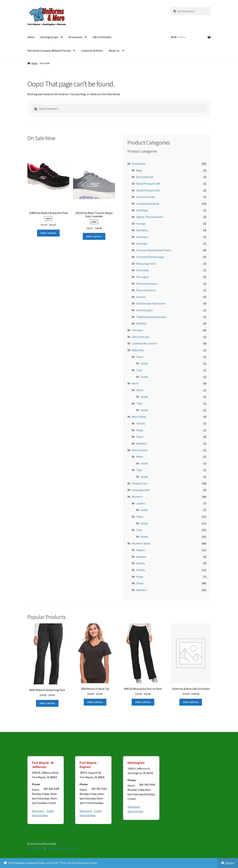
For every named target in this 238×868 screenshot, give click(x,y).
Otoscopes (143, 270)
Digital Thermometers (150, 217)
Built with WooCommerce (61, 848)
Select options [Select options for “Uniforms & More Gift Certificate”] (191, 702)
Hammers (142, 237)
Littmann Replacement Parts (154, 250)
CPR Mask (142, 210)
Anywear (141, 557)
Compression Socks (148, 204)
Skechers (142, 443)
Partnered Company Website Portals (49, 51)
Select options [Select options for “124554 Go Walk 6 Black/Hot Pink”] (48, 233)
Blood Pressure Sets (148, 190)
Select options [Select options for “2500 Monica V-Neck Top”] (95, 702)
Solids (144, 363)
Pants (140, 357)
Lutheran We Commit (145, 343)
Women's (137, 497)
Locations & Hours (92, 51)
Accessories (75, 37)
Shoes (31, 37)
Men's (135, 383)
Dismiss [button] (229, 863)
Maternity (138, 350)
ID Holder (142, 244)
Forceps (141, 224)
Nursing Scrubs (49, 37)
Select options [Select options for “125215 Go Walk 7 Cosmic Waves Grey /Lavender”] (94, 236)
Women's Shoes (141, 543)
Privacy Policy (36, 848)
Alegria (141, 550)
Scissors (141, 297)
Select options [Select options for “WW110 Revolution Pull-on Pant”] (143, 702)
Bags (139, 170)
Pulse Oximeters (146, 290)
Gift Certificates (102, 37)
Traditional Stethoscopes (151, 317)
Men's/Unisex (140, 450)
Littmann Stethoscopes (150, 257)
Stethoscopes (145, 310)
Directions (38, 811)
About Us (114, 51)
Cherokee (137, 330)
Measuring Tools (146, 264)
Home (34, 63)
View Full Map (40, 815)
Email (50, 811)
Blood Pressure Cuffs (148, 184)
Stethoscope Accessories (151, 303)
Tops (139, 370)
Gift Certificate (141, 337)
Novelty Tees (140, 483)
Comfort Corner (146, 197)
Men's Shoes (139, 417)
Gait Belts (142, 230)
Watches (141, 323)
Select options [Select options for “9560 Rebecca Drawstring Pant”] (47, 703)
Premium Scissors (147, 284)
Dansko (141, 563)
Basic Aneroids (145, 177)
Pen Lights (143, 277)
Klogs (140, 430)
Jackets (141, 503)
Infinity (141, 423)
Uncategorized (141, 490)
